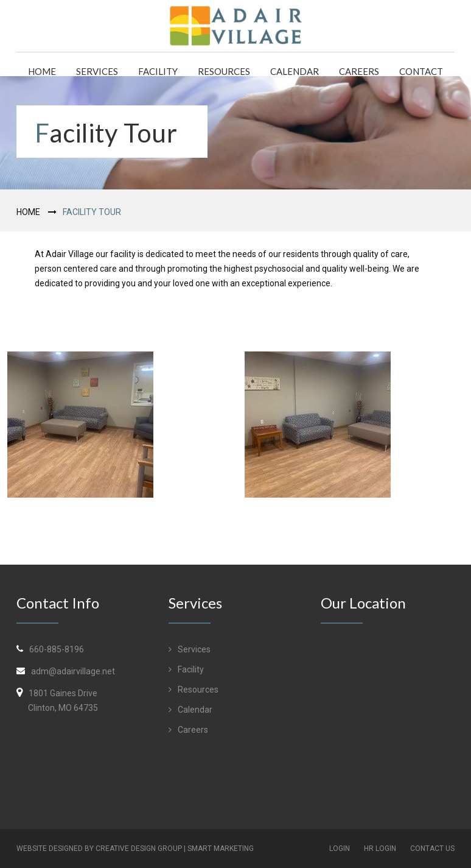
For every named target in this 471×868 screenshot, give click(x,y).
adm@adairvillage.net (73, 671)
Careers (359, 71)
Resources (224, 71)
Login (340, 849)
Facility (158, 71)
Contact (421, 71)
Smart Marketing (221, 849)
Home (42, 71)
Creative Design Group (139, 849)
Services (97, 71)
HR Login (380, 849)
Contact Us (432, 849)
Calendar (295, 71)
